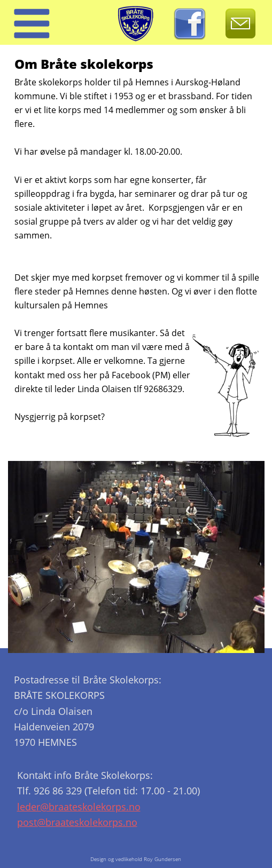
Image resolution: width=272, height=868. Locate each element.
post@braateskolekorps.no (77, 822)
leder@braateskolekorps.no (79, 807)
